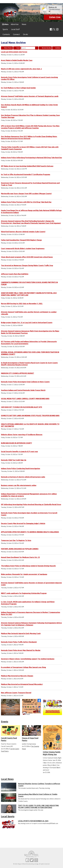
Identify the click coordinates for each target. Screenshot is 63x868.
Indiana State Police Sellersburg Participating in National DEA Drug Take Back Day (31, 158)
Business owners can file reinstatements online (19, 485)
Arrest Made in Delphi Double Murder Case (17, 60)
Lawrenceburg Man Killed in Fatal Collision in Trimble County (38, 795)
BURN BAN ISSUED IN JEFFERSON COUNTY (16, 443)
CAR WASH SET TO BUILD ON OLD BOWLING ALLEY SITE (22, 407)
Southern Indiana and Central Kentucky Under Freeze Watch (23, 390)
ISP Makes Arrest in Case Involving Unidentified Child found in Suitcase (27, 166)
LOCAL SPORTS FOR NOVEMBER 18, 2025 (33, 821)
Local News (7, 779)
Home (5, 24)
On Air (26, 34)
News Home (8, 48)
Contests (6, 34)
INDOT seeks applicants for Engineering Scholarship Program (24, 593)
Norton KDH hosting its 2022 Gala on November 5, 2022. (22, 304)
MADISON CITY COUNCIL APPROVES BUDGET (18, 373)
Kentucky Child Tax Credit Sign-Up (14, 460)
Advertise (15, 24)
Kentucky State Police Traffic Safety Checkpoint (19, 642)
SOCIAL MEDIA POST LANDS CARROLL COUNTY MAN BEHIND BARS (25, 399)
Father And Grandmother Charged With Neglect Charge (21, 240)
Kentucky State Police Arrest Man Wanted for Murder (21, 650)
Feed (18, 48)
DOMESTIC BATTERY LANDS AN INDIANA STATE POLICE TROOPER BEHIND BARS (30, 416)
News (24, 24)
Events (5, 722)
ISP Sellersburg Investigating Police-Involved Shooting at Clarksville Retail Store (31, 504)
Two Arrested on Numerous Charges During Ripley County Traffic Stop (27, 265)
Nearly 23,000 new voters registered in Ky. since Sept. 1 (21, 69)
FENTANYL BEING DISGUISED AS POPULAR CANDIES (20, 549)
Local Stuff (15, 29)
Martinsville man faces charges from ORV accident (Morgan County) (26, 194)
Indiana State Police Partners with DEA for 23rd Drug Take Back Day (26, 202)
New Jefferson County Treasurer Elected (16, 693)
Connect (16, 34)
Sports (5, 29)
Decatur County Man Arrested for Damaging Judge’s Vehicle (23, 523)
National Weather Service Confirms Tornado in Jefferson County (39, 785)
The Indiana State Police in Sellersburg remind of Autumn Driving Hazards (28, 566)
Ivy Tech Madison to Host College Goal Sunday (18, 88)
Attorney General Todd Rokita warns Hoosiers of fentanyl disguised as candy (30, 96)
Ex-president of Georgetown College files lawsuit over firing (23, 667)
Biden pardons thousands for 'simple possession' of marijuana (24, 574)
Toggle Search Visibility (61, 29)
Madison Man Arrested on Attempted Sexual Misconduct (22, 684)
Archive (58, 48)
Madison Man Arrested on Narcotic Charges (17, 676)
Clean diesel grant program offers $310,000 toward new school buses (27, 257)
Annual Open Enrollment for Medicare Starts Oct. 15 (20, 557)
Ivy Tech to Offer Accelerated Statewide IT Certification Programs (26, 174)
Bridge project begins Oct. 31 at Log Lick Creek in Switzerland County (27, 323)
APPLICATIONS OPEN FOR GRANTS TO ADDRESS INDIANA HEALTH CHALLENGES (30, 532)
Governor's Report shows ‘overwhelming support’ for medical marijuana (28, 659)
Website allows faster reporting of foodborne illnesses (22, 435)
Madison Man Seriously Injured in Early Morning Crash (21, 633)
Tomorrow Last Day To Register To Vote (16, 540)
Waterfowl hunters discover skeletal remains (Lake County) (23, 232)
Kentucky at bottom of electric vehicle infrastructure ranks (23, 477)
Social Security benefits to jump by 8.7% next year (19, 452)
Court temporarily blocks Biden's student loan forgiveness (23, 248)
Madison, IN (53, 7)
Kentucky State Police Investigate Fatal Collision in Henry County (25, 382)
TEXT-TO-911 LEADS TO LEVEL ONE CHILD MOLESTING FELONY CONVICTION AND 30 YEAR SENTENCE (38, 806)
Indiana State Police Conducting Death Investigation (21, 468)
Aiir (37, 864)
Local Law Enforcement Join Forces (14, 52)
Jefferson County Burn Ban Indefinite (15, 274)
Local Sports (8, 816)
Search (37, 48)
